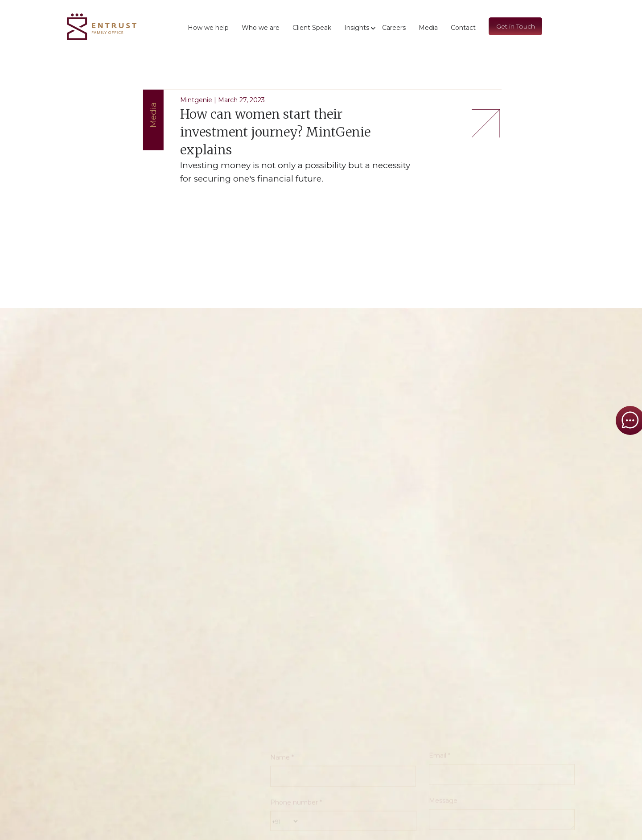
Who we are (261, 28)
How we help (208, 28)
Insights (357, 28)
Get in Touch (516, 26)
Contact (463, 28)
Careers (394, 28)
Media (428, 28)
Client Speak (312, 28)
